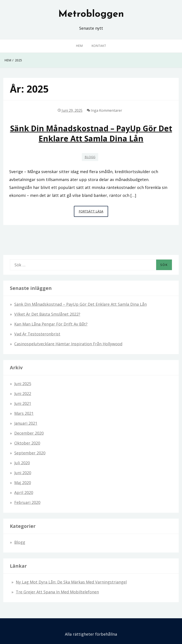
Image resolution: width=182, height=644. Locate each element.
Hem (79, 46)
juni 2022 (23, 393)
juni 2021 (23, 403)
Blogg (90, 157)
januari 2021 (26, 423)
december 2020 (29, 433)
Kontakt (99, 46)
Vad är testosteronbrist (37, 334)
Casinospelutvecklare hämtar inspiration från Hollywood (68, 344)
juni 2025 (23, 384)
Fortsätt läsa (93, 212)
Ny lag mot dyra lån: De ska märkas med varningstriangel (71, 582)
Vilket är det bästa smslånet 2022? (47, 314)
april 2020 (24, 492)
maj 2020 (23, 483)
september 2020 (30, 453)
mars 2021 (24, 413)
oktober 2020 (27, 443)
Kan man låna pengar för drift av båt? (51, 324)
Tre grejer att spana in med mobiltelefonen (57, 592)
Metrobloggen (91, 14)
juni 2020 (23, 473)
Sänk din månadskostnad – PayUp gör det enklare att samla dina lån (91, 133)
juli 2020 (22, 463)
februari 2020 (27, 502)
